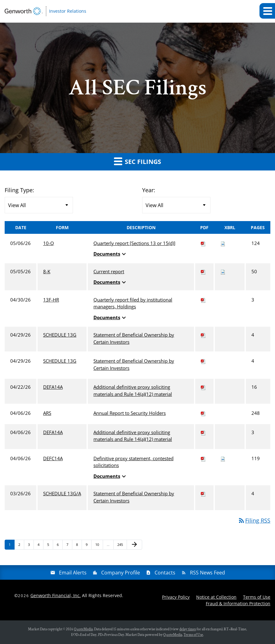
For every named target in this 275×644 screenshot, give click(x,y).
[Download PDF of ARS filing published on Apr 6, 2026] (203, 413)
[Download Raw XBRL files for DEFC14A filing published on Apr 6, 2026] (223, 458)
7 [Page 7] (69, 546)
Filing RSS (254, 520)
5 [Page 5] (50, 546)
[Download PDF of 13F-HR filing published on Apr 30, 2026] (203, 300)
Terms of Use (257, 597)
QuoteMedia (83, 629)
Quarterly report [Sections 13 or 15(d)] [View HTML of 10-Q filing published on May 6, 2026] (134, 243)
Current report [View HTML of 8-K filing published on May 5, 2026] (109, 271)
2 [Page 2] (21, 546)
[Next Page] (134, 545)
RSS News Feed (207, 573)
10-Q (49, 243)
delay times (188, 629)
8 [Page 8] (79, 546)
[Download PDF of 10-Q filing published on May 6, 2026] (203, 243)
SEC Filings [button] (137, 161)
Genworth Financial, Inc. (56, 595)
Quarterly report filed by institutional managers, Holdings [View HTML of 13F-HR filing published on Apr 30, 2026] (133, 303)
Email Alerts (73, 573)
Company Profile (121, 573)
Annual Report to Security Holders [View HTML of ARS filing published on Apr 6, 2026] (130, 413)
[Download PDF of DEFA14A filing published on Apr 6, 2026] (203, 432)
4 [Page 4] (40, 546)
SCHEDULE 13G (60, 335)
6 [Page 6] (60, 546)
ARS (47, 413)
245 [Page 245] (121, 546)
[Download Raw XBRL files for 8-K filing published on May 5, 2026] (223, 271)
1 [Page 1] (11, 546)
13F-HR (51, 300)
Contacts (165, 573)
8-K (47, 271)
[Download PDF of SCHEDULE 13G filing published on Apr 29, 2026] (203, 335)
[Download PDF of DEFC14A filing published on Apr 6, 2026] (203, 458)
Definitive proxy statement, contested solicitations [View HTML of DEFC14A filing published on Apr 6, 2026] (133, 462)
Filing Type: (19, 190)
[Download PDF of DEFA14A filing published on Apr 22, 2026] (203, 387)
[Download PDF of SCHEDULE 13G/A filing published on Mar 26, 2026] (203, 493)
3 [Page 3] (31, 546)
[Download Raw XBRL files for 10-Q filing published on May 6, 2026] (223, 243)
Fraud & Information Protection (238, 603)
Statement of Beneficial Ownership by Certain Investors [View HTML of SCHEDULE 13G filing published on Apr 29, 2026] (134, 338)
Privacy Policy (176, 597)
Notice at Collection (216, 597)
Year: (149, 190)
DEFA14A (53, 387)
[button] (267, 11)
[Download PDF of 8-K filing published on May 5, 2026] (203, 271)
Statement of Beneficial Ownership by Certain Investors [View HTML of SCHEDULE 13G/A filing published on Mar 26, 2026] (134, 497)
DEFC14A (53, 458)
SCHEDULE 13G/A (62, 493)
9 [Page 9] (88, 546)
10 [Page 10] (99, 546)
